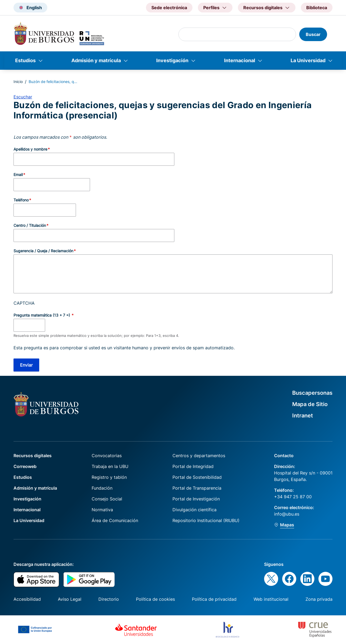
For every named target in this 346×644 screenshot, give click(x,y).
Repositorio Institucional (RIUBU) (206, 520)
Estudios (25, 60)
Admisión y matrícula (96, 60)
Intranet (303, 416)
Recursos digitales (33, 456)
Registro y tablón (109, 477)
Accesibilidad (27, 599)
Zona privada (319, 599)
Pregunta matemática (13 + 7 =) (42, 315)
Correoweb (25, 466)
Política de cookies (155, 599)
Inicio (18, 82)
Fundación (102, 488)
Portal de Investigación (196, 499)
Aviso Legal (70, 599)
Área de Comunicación (115, 520)
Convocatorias (107, 456)
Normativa (102, 510)
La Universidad (308, 60)
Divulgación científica (194, 510)
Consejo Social (107, 499)
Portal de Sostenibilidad (197, 477)
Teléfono (21, 200)
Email (18, 175)
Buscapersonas (312, 393)
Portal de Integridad (193, 466)
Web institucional (271, 599)
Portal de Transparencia (197, 488)
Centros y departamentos (199, 456)
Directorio (109, 599)
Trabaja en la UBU (110, 466)
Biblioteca (317, 8)
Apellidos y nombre (30, 149)
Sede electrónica (169, 8)
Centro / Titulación (30, 225)
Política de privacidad (214, 599)
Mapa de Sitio (310, 404)
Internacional (240, 60)
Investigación (172, 60)
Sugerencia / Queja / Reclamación (43, 251)
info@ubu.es (287, 514)
